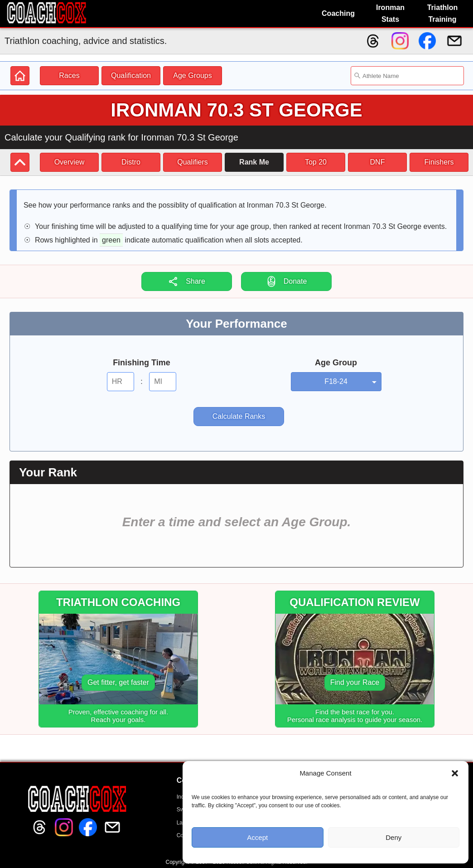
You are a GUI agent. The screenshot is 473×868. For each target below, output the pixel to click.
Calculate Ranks (239, 416)
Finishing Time (142, 363)
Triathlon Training (443, 13)
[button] (455, 773)
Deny (393, 837)
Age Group (336, 363)
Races (69, 75)
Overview (70, 162)
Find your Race (355, 682)
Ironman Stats (390, 13)
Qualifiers (193, 162)
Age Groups (192, 75)
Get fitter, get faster (118, 682)
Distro (131, 162)
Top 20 (316, 162)
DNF (378, 162)
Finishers (439, 162)
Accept (257, 837)
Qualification (131, 75)
